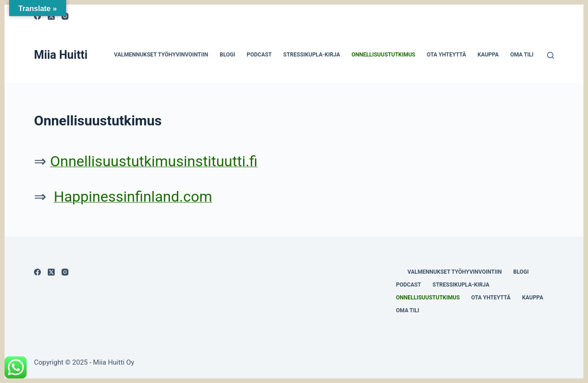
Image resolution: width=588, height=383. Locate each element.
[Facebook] (37, 272)
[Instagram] (65, 272)
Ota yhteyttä (447, 55)
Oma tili (522, 55)
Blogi (227, 55)
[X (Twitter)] (51, 272)
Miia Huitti (61, 55)
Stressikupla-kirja (312, 55)
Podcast (259, 55)
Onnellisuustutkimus (383, 55)
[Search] (551, 55)
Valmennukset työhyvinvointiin (161, 55)
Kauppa (488, 55)
